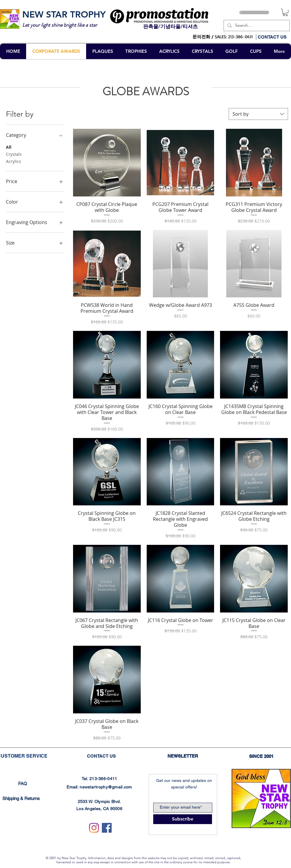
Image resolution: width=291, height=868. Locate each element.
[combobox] (258, 114)
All (9, 147)
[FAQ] (23, 784)
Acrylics (14, 161)
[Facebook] (107, 828)
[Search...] (256, 26)
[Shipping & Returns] (21, 799)
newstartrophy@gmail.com (106, 787)
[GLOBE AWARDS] (146, 92)
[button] (285, 12)
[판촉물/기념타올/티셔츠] (170, 27)
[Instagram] (94, 828)
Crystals (14, 154)
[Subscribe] (183, 819)
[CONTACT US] (274, 37)
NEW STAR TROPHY (64, 15)
